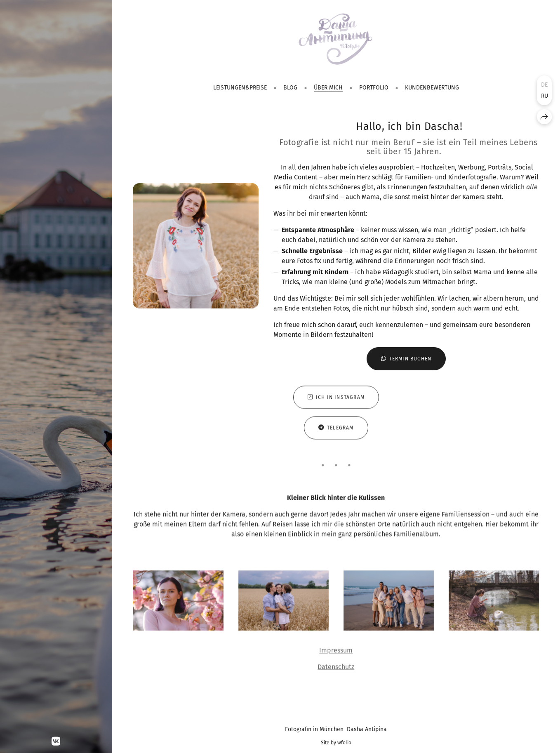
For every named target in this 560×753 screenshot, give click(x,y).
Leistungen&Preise (240, 88)
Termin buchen (406, 359)
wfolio (344, 743)
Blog (290, 88)
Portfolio (374, 88)
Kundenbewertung (432, 88)
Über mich (328, 88)
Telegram (336, 430)
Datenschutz (336, 669)
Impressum (336, 652)
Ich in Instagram (336, 399)
